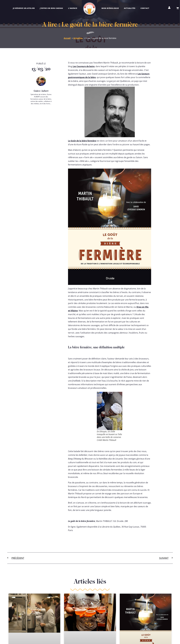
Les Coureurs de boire (84, 66)
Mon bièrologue (110, 8)
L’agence (73, 8)
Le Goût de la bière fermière (82, 141)
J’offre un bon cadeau (51, 8)
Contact (145, 8)
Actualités (130, 8)
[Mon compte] (169, 8)
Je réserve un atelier (24, 8)
